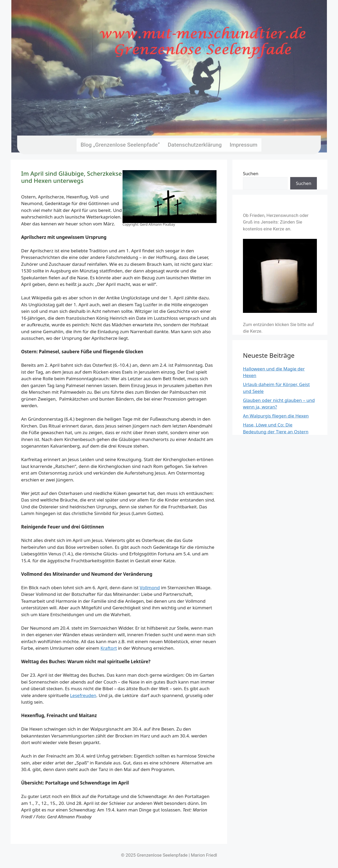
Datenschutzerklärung (195, 145)
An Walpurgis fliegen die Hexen (276, 416)
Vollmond (150, 588)
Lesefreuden (83, 695)
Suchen (251, 173)
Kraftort (109, 648)
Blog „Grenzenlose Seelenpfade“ (120, 145)
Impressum (244, 145)
